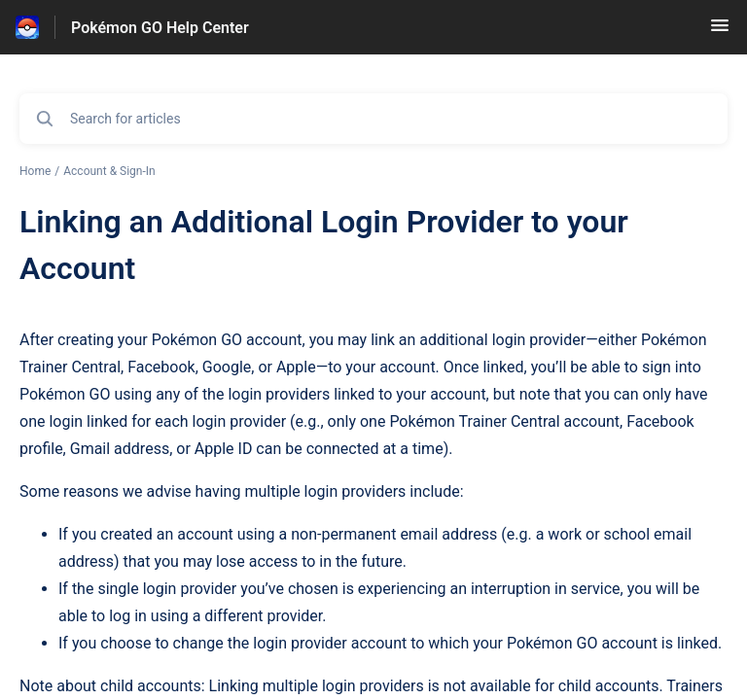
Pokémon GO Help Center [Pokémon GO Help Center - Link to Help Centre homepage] (160, 28)
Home (35, 171)
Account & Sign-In (109, 171)
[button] (720, 32)
